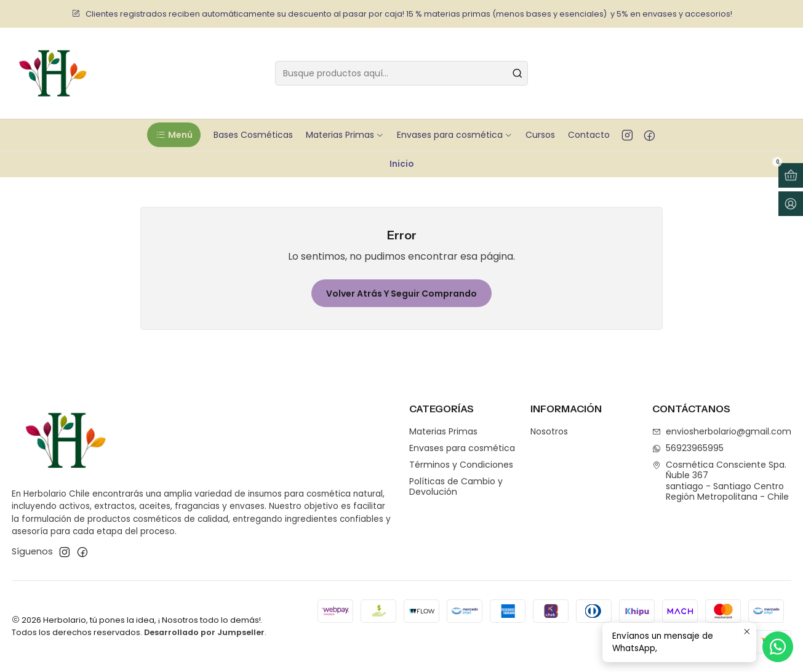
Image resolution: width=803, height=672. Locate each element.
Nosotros (549, 431)
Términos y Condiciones (461, 465)
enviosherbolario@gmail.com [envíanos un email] (722, 431)
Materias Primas (443, 431)
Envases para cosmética (462, 448)
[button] (174, 135)
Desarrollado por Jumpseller (204, 632)
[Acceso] (791, 204)
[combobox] (401, 73)
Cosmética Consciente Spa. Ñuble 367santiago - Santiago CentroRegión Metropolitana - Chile (721, 481)
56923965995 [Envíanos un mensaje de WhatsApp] (688, 448)
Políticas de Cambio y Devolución (456, 487)
